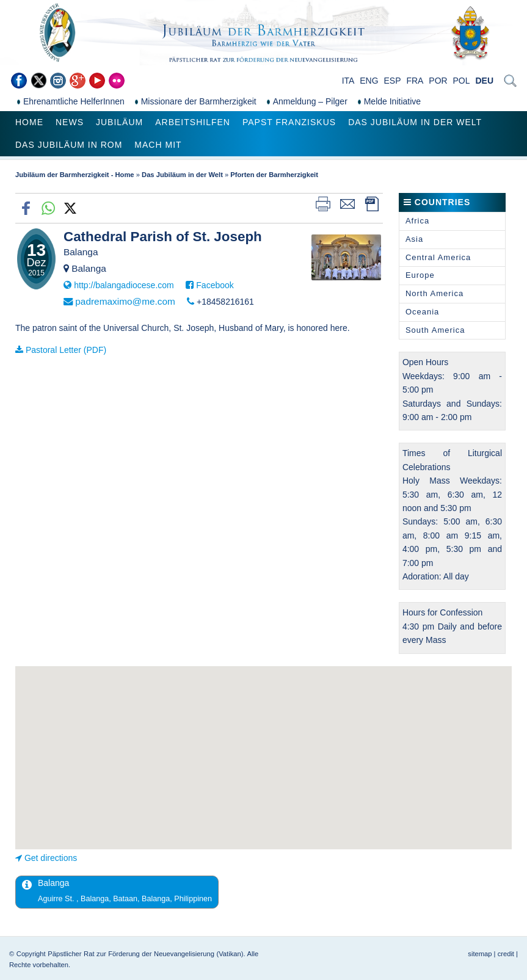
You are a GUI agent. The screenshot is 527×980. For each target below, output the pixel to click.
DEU (484, 81)
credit (506, 954)
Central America (438, 257)
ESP (393, 81)
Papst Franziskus (289, 122)
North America (434, 293)
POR (438, 81)
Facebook (215, 285)
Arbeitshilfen (193, 122)
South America (435, 330)
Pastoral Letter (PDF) (66, 350)
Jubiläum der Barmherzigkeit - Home (75, 175)
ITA (348, 81)
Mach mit (158, 145)
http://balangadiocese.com (124, 285)
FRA (415, 81)
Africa (417, 221)
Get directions (51, 858)
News (70, 122)
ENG (369, 81)
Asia (414, 239)
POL (462, 81)
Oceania (422, 312)
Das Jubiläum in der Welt (415, 122)
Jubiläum (119, 122)
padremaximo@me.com (125, 301)
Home (29, 122)
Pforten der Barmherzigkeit (274, 175)
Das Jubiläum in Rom (69, 145)
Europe (420, 275)
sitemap (480, 954)
